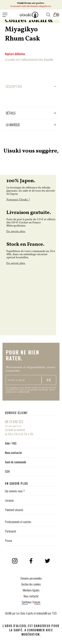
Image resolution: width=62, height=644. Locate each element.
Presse (9, 541)
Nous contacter (14, 453)
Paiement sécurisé (14, 510)
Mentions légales (31, 590)
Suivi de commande (16, 462)
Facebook (31, 561)
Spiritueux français (31, 602)
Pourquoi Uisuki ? (18, 200)
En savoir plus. (16, 231)
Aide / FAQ (11, 443)
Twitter (47, 561)
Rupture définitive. (15, 54)
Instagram (15, 561)
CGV (7, 471)
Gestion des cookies (31, 584)
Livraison (9, 500)
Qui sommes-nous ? (15, 491)
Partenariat (10, 531)
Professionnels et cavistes (18, 522)
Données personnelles (31, 578)
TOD (54, 613)
